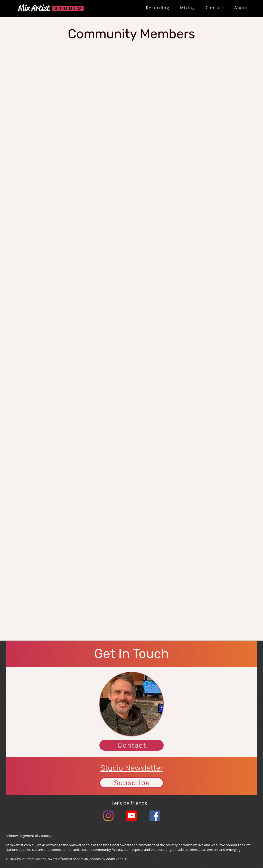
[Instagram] (108, 816)
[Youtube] (131, 816)
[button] (158, 8)
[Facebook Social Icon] (155, 816)
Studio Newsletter (132, 768)
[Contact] (131, 745)
